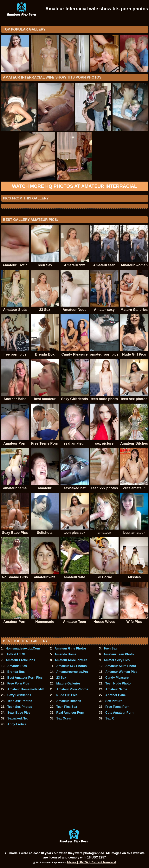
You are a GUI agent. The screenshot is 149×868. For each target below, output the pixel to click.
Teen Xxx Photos (20, 701)
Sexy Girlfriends (19, 695)
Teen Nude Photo (118, 683)
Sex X (110, 718)
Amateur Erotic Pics (20, 660)
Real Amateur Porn (70, 713)
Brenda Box (16, 672)
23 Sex (61, 678)
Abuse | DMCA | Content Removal (91, 862)
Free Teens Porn (117, 707)
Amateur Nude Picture (71, 660)
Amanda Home (65, 654)
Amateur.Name (116, 689)
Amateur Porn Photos (72, 689)
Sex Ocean (64, 718)
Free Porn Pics (18, 683)
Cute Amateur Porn (119, 713)
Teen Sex (110, 648)
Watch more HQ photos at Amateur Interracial (74, 186)
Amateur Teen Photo (119, 654)
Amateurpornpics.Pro (72, 672)
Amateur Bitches (69, 701)
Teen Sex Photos (20, 707)
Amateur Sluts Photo (121, 666)
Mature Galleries (68, 683)
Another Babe (116, 695)
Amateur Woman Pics (121, 672)
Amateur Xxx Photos (71, 666)
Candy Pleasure (117, 678)
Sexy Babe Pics (19, 713)
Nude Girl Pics (67, 695)
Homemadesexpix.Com (23, 648)
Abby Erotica (17, 724)
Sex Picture (114, 701)
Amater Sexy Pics (117, 660)
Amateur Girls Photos (70, 648)
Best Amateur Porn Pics (25, 678)
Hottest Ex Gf (15, 654)
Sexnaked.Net (18, 718)
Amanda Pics (17, 666)
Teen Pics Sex (67, 707)
